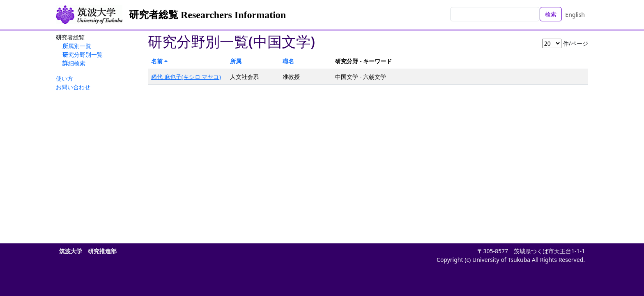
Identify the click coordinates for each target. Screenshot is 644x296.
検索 (551, 14)
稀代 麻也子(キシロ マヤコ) (186, 77)
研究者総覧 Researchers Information (207, 15)
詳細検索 (74, 63)
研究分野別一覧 (83, 54)
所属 (236, 61)
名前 (157, 61)
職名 (288, 61)
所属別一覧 (77, 46)
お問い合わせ (73, 87)
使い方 (64, 78)
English (575, 15)
